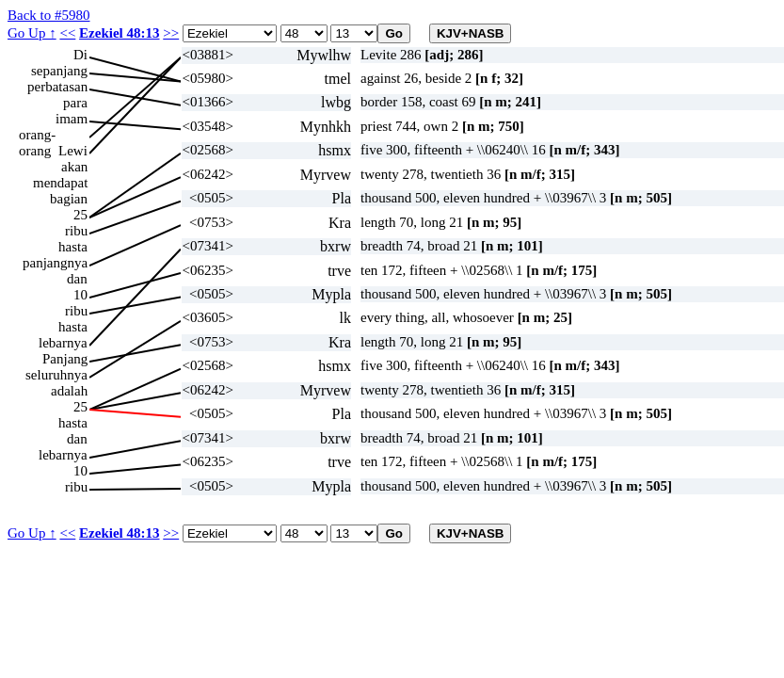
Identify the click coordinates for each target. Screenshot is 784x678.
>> (171, 33)
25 (80, 215)
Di (80, 55)
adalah (69, 391)
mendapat (60, 183)
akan (74, 167)
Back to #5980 (49, 15)
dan (77, 279)
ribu (76, 231)
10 (80, 295)
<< (67, 33)
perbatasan (57, 87)
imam (72, 119)
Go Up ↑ (32, 33)
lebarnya (63, 343)
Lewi (73, 151)
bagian (69, 199)
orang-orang (37, 135)
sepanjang (59, 71)
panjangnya (55, 263)
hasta (73, 247)
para (75, 103)
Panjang (65, 359)
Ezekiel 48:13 (119, 33)
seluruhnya (56, 375)
